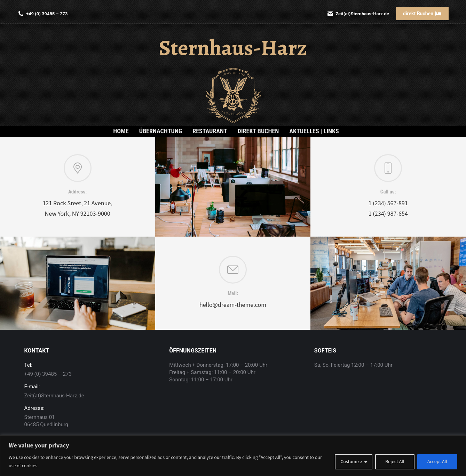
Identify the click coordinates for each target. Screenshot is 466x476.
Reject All (395, 462)
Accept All (437, 462)
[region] (233, 456)
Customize (351, 462)
